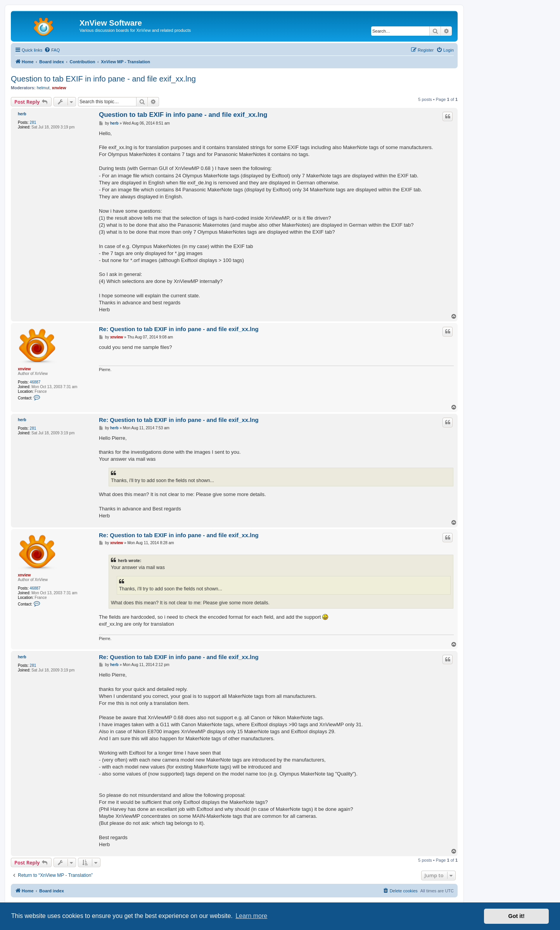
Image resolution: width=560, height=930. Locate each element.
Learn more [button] (251, 916)
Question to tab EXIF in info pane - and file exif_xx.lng (103, 79)
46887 (35, 382)
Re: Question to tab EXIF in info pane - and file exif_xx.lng (179, 329)
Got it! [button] (517, 916)
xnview (59, 88)
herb (22, 114)
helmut (43, 88)
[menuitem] (52, 50)
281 (33, 122)
